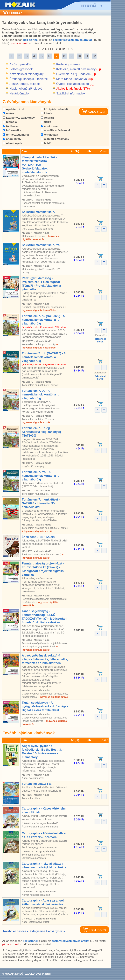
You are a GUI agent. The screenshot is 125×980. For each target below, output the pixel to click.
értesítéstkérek (100, 340)
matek (9, 113)
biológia (10, 122)
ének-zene (49, 126)
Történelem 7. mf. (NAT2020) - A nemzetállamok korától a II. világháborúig (44, 357)
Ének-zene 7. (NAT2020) (38, 537)
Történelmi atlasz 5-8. (37, 784)
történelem (12, 126)
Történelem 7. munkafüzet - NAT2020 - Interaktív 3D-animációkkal (41, 503)
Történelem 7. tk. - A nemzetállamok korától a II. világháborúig (40, 394)
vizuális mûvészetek (56, 130)
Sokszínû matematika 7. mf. (41, 245)
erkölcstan (50, 135)
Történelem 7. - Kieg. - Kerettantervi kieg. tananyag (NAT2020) (41, 432)
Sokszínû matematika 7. (38, 212)
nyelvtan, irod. (14, 109)
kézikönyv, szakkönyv (19, 118)
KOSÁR (90, 112)
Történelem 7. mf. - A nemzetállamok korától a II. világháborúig (40, 476)
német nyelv (13, 143)
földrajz (48, 118)
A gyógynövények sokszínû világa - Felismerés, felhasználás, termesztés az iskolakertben (45, 659)
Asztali (47, 974)
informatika (12, 130)
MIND (46, 143)
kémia (47, 113)
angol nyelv (12, 139)
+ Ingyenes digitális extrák (37, 531)
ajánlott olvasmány (55, 139)
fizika (46, 122)
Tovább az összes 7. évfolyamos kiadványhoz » (34, 931)
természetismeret (16, 135)
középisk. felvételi (54, 109)
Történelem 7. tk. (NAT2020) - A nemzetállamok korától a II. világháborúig (43, 320)
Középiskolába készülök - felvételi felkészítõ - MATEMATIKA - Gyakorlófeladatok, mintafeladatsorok (40, 165)
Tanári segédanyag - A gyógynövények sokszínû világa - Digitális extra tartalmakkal (45, 706)
